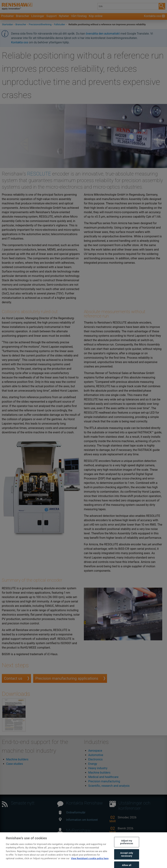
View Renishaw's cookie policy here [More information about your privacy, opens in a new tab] (90, 862)
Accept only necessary (127, 858)
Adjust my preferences (127, 845)
